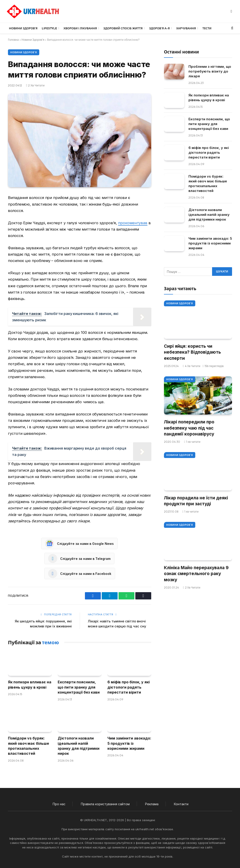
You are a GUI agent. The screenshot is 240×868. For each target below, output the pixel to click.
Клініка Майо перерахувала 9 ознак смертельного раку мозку (196, 574)
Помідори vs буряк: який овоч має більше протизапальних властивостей (28, 746)
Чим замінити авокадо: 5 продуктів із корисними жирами (129, 743)
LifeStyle (49, 28)
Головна (13, 40)
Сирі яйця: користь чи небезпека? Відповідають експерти (192, 352)
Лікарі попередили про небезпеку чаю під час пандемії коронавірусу (189, 428)
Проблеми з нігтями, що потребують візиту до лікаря (210, 71)
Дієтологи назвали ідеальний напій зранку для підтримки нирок (79, 746)
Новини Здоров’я (23, 28)
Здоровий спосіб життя (123, 28)
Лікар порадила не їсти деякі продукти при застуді (196, 501)
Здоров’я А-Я (160, 28)
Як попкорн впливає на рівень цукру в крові (30, 684)
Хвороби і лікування (80, 28)
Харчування (186, 28)
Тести (207, 28)
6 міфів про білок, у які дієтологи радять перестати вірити (129, 687)
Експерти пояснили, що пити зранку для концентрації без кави (79, 687)
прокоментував (133, 223)
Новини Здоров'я (33, 40)
